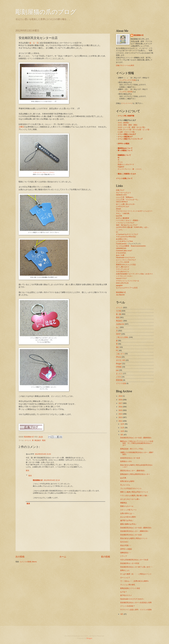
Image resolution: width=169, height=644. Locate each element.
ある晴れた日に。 (123, 239)
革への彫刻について (125, 150)
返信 (27, 470)
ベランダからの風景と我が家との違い (134, 496)
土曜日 (21, 127)
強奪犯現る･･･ (126, 553)
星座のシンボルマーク (126, 164)
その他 (118, 311)
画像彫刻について (124, 155)
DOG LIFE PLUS (122, 283)
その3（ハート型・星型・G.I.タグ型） (132, 127)
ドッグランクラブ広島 (128, 80)
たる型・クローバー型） (127, 132)
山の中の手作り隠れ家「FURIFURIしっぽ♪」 (133, 227)
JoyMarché (120, 324)
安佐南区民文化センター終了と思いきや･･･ (136, 567)
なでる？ (124, 592)
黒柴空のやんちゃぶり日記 (126, 265)
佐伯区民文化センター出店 (130, 458)
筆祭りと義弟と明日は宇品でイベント (134, 492)
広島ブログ (120, 190)
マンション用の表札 (128, 585)
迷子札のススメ (126, 595)
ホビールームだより (123, 193)
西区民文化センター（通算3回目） (133, 471)
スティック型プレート (128, 510)
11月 (122, 428)
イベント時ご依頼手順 (126, 116)
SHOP (118, 334)
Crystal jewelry (121, 244)
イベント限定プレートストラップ (130, 139)
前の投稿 (106, 557)
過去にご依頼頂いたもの (127, 174)
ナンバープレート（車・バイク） (130, 169)
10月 (122, 431)
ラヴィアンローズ (123, 269)
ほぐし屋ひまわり (123, 267)
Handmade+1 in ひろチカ (125, 257)
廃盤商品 (124, 503)
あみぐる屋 (120, 255)
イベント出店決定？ (128, 606)
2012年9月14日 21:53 (43, 454)
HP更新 (119, 367)
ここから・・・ (122, 230)
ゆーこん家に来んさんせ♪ (126, 204)
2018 (121, 400)
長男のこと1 (125, 570)
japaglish (119, 285)
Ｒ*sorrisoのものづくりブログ (127, 234)
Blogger (119, 364)
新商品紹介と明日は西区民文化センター (135, 474)
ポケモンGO (121, 360)
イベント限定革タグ (125, 137)
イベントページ (127, 103)
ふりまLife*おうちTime (124, 241)
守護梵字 (121, 167)
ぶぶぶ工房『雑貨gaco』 (125, 197)
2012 (121, 421)
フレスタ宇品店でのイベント (131, 488)
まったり (119, 373)
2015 (121, 410)
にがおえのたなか (123, 206)
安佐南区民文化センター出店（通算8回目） (136, 438)
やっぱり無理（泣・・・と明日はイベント (136, 574)
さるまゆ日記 (121, 253)
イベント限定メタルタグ (127, 134)
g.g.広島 (119, 216)
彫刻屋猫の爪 (29, 437)
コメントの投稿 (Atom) (28, 562)
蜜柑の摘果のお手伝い (128, 524)
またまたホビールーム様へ (130, 499)
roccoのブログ (121, 278)
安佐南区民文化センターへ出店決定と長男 (136, 603)
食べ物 (118, 314)
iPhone (119, 357)
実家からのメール (127, 506)
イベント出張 (121, 383)
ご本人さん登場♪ (122, 337)
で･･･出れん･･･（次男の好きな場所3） (135, 581)
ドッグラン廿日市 (126, 92)
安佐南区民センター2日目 (130, 563)
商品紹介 (38, 440)
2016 (121, 407)
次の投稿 (20, 557)
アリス (120, 162)
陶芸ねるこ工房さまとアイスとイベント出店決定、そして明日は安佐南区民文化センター (137, 443)
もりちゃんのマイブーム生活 (127, 288)
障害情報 (119, 380)
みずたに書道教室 (123, 218)
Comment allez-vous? (124, 251)
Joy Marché (120, 295)
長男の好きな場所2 (127, 481)
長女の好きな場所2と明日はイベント (134, 538)
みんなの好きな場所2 (128, 517)
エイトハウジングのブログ (126, 260)
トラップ (124, 556)
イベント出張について (124, 178)
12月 (122, 424)
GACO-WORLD (122, 202)
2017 (121, 403)
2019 (121, 396)
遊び (118, 347)
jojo (117, 370)
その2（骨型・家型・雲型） (128, 125)
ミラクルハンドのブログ (125, 223)
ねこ (118, 327)
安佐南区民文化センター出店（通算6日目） (136, 528)
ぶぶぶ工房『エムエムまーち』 (128, 199)
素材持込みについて (125, 148)
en (117, 232)
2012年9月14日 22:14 (52, 480)
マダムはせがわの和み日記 (126, 237)
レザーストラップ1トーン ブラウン (44, 173)
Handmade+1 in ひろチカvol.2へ (132, 599)
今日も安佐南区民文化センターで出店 (134, 560)
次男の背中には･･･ (127, 513)
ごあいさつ (120, 354)
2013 (121, 417)
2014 (121, 414)
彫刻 (44, 440)
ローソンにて (125, 578)
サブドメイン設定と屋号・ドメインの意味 (136, 610)
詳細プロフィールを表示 (125, 65)
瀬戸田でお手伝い (127, 520)
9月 (122, 435)
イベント (28, 440)
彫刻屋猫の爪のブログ (46, 12)
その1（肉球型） (124, 123)
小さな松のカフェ (123, 271)
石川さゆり (124, 542)
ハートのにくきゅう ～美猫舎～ (128, 220)
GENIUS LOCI (121, 195)
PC (117, 350)
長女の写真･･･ (126, 545)
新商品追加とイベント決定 (130, 588)
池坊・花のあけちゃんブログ (127, 225)
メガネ (118, 377)
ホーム (63, 557)
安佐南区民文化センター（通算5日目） (135, 531)
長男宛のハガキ (126, 461)
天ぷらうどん (125, 485)
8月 (122, 614)
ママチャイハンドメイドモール (128, 281)
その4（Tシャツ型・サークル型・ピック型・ (134, 130)
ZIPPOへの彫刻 (123, 144)
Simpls (118, 209)
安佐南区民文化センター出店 (131, 535)
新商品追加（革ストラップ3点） (132, 449)
